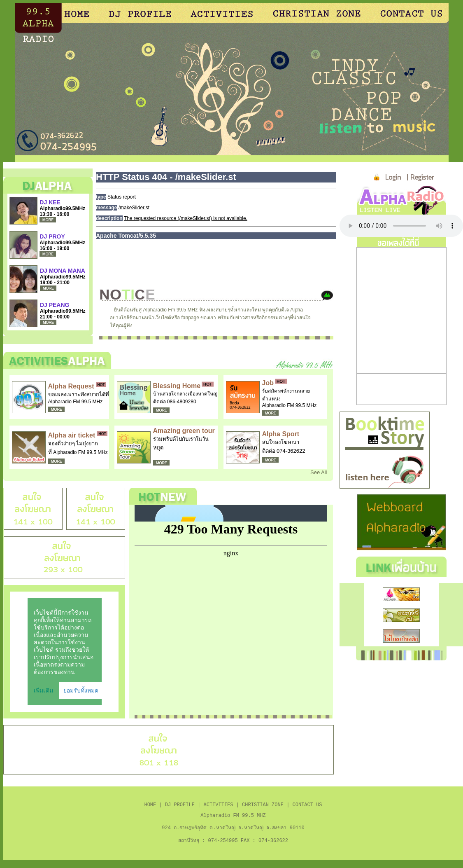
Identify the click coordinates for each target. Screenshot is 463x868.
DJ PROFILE (180, 807)
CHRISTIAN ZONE (263, 807)
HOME (150, 807)
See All (319, 472)
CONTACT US (307, 807)
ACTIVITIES (218, 807)
